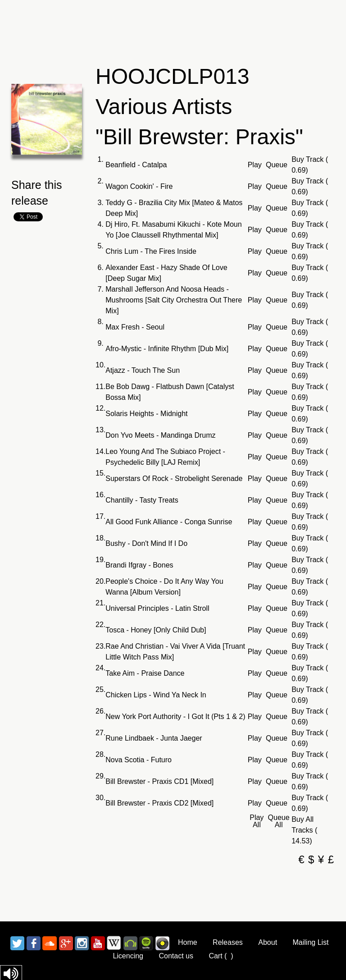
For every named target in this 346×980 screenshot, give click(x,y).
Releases (228, 942)
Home (188, 942)
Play (255, 165)
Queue (277, 165)
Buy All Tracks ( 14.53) (304, 830)
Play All (257, 821)
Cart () (221, 956)
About (268, 942)
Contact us (176, 956)
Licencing (128, 956)
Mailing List (311, 942)
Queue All (279, 821)
